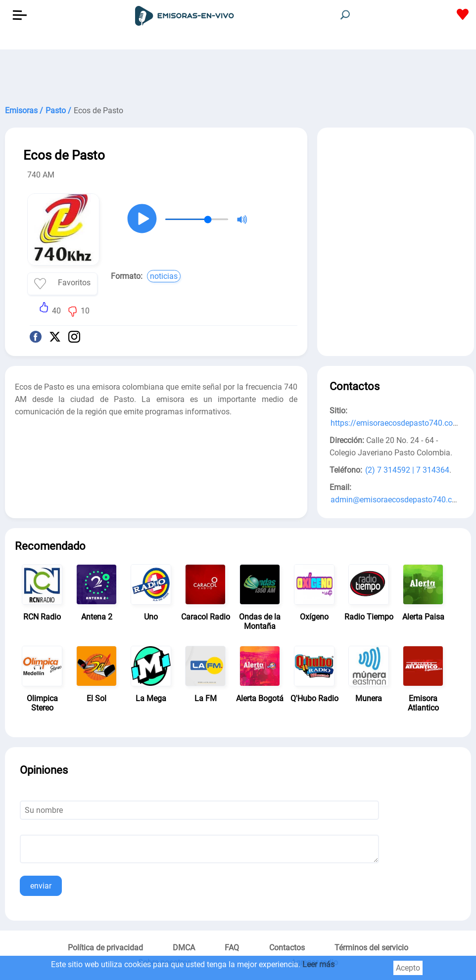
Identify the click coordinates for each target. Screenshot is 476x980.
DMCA (184, 948)
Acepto (408, 968)
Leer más (318, 964)
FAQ (232, 948)
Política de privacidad (105, 948)
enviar (41, 886)
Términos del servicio (371, 948)
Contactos (287, 948)
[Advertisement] (238, 74)
